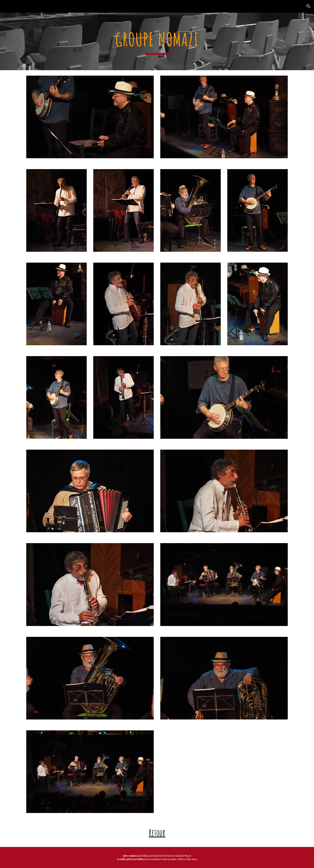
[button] (309, 6)
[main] (157, 42)
